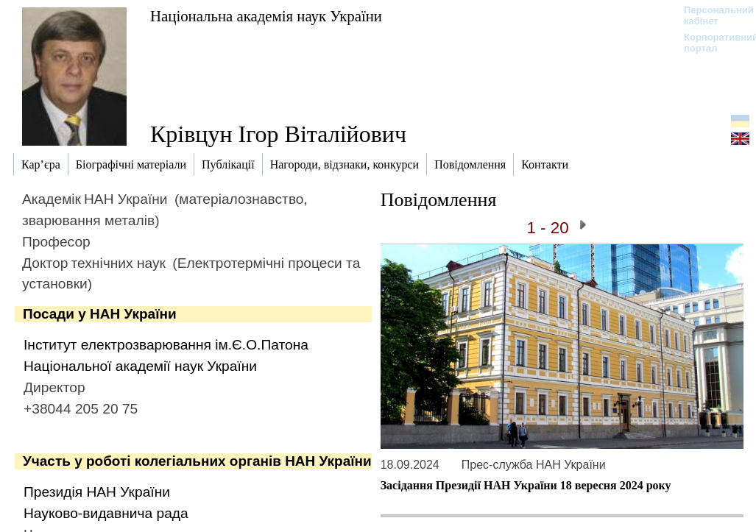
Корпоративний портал (711, 43)
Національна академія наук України (266, 16)
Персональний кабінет (711, 15)
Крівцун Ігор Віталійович (278, 134)
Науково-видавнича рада (106, 513)
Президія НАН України (97, 492)
